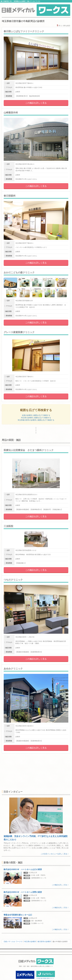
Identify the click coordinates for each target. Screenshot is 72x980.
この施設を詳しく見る (36, 103)
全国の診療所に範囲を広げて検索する (36, 415)
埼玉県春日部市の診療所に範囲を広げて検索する (36, 420)
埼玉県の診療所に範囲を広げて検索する (36, 418)
